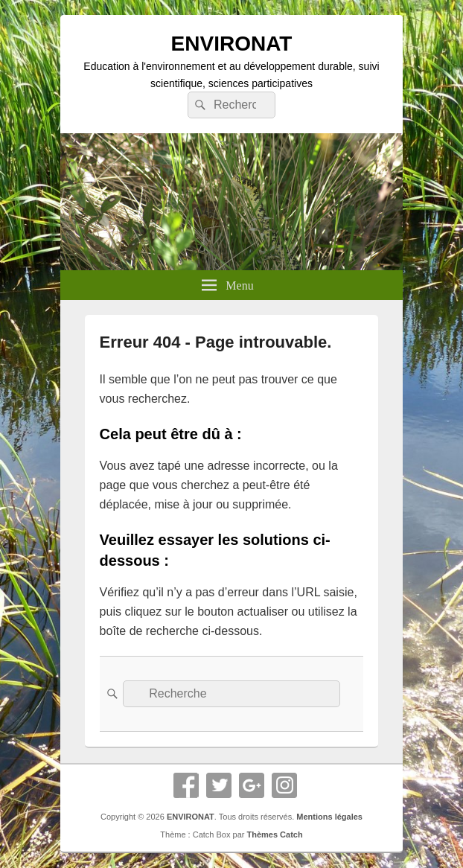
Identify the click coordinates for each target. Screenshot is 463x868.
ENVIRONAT (232, 44)
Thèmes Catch (274, 835)
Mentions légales (329, 817)
